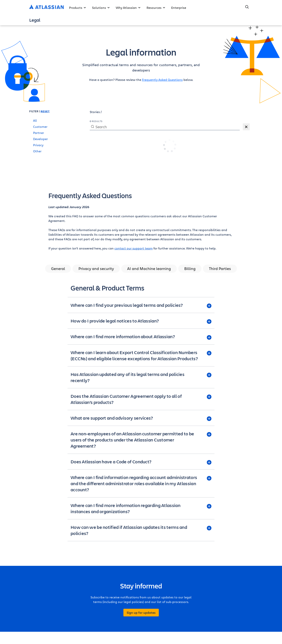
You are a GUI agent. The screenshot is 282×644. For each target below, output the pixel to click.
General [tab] (58, 269)
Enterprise (179, 8)
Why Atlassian (128, 8)
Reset (45, 111)
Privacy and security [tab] (96, 269)
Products (77, 8)
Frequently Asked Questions (162, 80)
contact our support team (134, 248)
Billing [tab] (190, 269)
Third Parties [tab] (220, 269)
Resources (156, 8)
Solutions (101, 8)
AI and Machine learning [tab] (149, 269)
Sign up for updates (141, 613)
